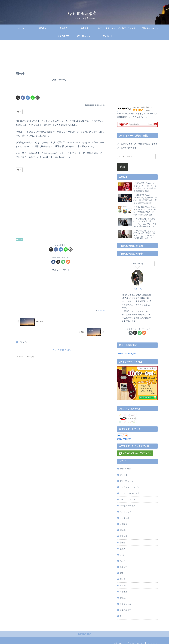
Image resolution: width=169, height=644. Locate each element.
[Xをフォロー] (58, 262)
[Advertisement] (61, 87)
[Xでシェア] (18, 98)
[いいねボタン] (18, 112)
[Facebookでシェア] (23, 98)
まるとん (137, 289)
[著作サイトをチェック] (53, 262)
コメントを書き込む (61, 350)
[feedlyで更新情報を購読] (63, 262)
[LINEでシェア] (33, 98)
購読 (123, 167)
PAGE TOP (84, 634)
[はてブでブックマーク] (28, 98)
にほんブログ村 (124, 439)
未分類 (20, 240)
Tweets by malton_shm (127, 354)
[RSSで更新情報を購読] (68, 262)
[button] (38, 98)
